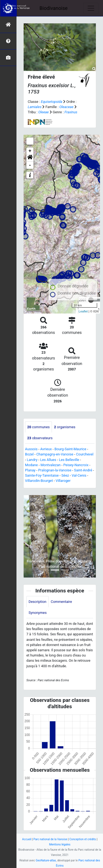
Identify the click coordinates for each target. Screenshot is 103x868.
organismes (65, 427)
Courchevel (85, 454)
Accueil (27, 839)
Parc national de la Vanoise (50, 839)
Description (37, 602)
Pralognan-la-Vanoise (55, 470)
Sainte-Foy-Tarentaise (42, 475)
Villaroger (63, 481)
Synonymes (38, 613)
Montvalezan (50, 465)
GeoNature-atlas (46, 860)
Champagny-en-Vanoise (55, 454)
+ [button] (30, 151)
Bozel (29, 454)
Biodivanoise (54, 8)
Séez (65, 475)
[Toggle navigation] (91, 8)
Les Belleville (69, 460)
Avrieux (46, 449)
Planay (30, 470)
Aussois (31, 449)
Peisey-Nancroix (76, 465)
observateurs (40, 438)
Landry (32, 460)
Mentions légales (60, 844)
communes (38, 427)
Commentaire (61, 602)
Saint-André (83, 470)
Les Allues (48, 460)
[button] (30, 158)
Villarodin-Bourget (39, 481)
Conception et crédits (83, 839)
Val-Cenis (79, 475)
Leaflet (83, 311)
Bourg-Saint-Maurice (70, 449)
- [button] (30, 165)
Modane (31, 465)
